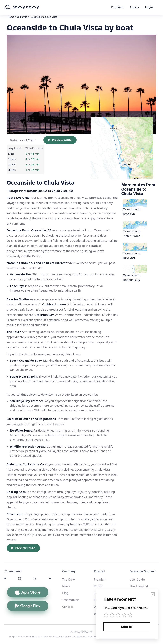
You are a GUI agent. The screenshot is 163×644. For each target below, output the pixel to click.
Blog (65, 593)
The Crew (69, 579)
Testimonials (71, 600)
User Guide (137, 579)
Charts (134, 7)
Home (11, 17)
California (22, 17)
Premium (117, 7)
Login (149, 7)
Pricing (99, 586)
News (66, 586)
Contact (68, 607)
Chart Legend (139, 586)
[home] (28, 7)
